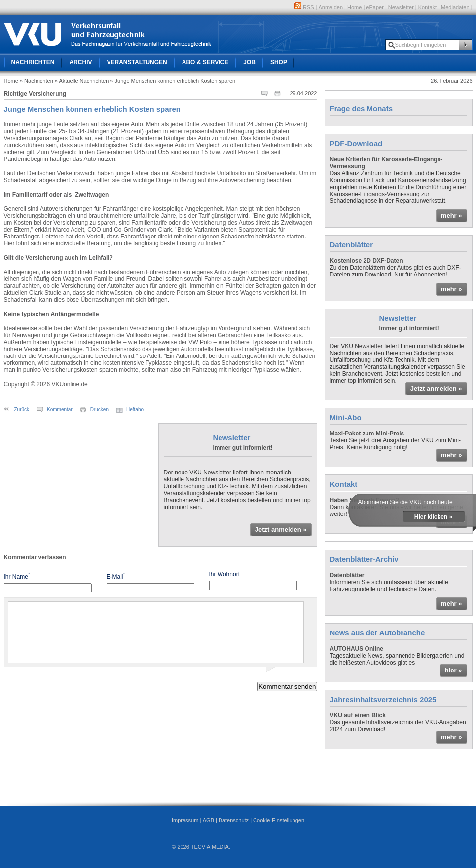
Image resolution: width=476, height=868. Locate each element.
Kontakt (427, 7)
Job (249, 62)
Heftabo (135, 410)
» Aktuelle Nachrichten (82, 81)
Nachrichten (33, 62)
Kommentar (60, 410)
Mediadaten (455, 7)
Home (354, 7)
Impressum (185, 820)
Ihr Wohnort (224, 574)
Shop (279, 62)
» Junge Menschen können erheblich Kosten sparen (173, 81)
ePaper (375, 7)
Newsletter (401, 7)
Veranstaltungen (137, 62)
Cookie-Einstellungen (279, 820)
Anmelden (331, 7)
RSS (304, 7)
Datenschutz (234, 820)
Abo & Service (205, 62)
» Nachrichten (37, 81)
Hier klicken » (433, 517)
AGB (208, 820)
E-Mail (116, 576)
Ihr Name (17, 576)
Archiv (81, 62)
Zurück (22, 410)
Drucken (99, 410)
